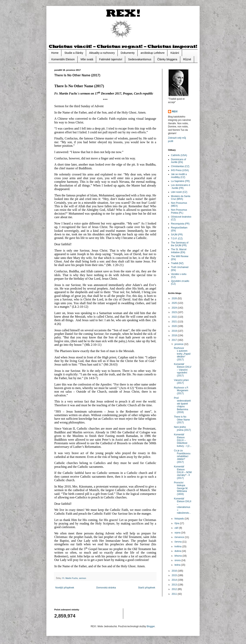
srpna (178, 533)
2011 (175, 594)
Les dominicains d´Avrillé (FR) (180, 187)
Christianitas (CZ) (180, 166)
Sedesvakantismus (140, 59)
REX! (175, 112)
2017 (175, 340)
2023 (175, 312)
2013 (175, 585)
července (180, 537)
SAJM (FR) (177, 235)
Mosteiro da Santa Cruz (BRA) (181, 198)
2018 (175, 335)
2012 (175, 589)
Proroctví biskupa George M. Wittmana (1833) (181, 488)
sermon (83, 578)
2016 (175, 571)
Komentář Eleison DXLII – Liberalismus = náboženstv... (183, 506)
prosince (179, 344)
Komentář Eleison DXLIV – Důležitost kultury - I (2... (183, 440)
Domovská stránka (106, 588)
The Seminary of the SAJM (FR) (180, 244)
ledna (178, 565)
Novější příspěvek (65, 588)
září (177, 528)
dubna (178, 551)
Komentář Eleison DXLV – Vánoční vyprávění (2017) (183, 370)
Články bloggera (167, 59)
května (178, 546)
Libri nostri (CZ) (179, 192)
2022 (175, 317)
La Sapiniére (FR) (180, 181)
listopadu (180, 519)
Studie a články (74, 53)
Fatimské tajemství (111, 59)
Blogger (151, 626)
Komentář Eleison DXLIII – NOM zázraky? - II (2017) (183, 472)
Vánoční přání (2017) (181, 382)
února (178, 560)
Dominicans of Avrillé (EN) (178, 161)
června (178, 542)
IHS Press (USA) (180, 170)
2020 (175, 326)
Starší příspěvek (147, 588)
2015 (175, 575)
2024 (175, 308)
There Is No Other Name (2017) (182, 420)
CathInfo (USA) (179, 155)
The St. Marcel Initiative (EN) (179, 251)
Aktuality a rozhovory (102, 53)
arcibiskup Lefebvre (153, 53)
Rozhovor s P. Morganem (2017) (181, 391)
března (178, 556)
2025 (175, 303)
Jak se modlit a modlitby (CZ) (179, 176)
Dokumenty (128, 53)
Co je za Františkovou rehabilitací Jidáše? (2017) (182, 456)
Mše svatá (87, 59)
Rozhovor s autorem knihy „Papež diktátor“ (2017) (182, 354)
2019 (175, 331)
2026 (175, 298)
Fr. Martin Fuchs (70, 578)
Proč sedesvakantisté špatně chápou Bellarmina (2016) (182, 405)
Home (55, 53)
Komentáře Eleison (63, 59)
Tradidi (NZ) (177, 263)
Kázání (175, 53)
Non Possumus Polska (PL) (179, 211)
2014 (175, 580)
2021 (175, 322)
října (177, 523)
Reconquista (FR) (180, 224)
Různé (187, 59)
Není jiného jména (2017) (182, 428)
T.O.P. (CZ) (177, 239)
